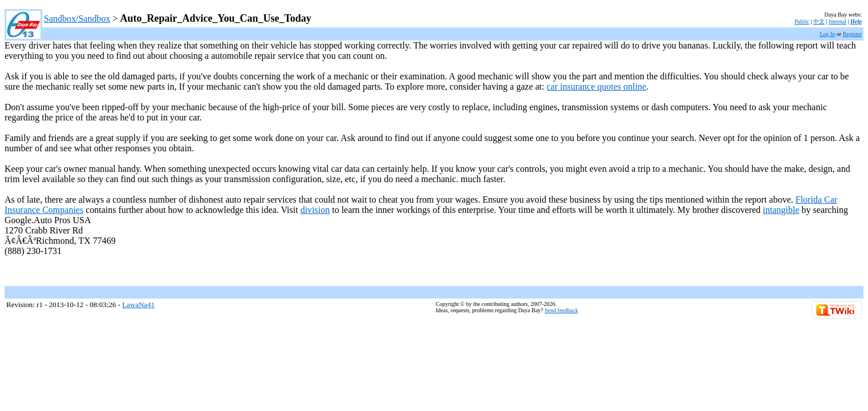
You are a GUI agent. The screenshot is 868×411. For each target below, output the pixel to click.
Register (852, 34)
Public (802, 21)
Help (856, 21)
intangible (781, 210)
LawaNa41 (138, 305)
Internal (837, 21)
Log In (827, 34)
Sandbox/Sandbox (77, 19)
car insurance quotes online (596, 86)
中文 (819, 21)
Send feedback (561, 310)
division (315, 210)
